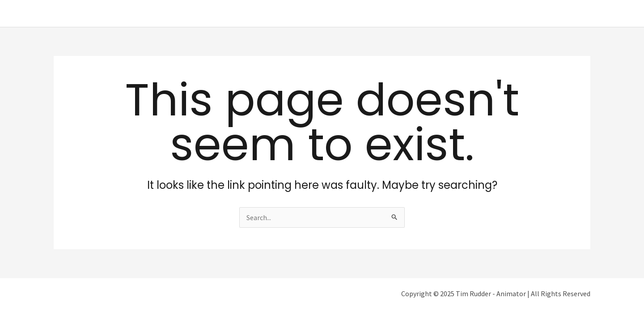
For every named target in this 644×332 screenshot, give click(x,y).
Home (424, 13)
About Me (462, 13)
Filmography (510, 13)
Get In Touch (564, 13)
